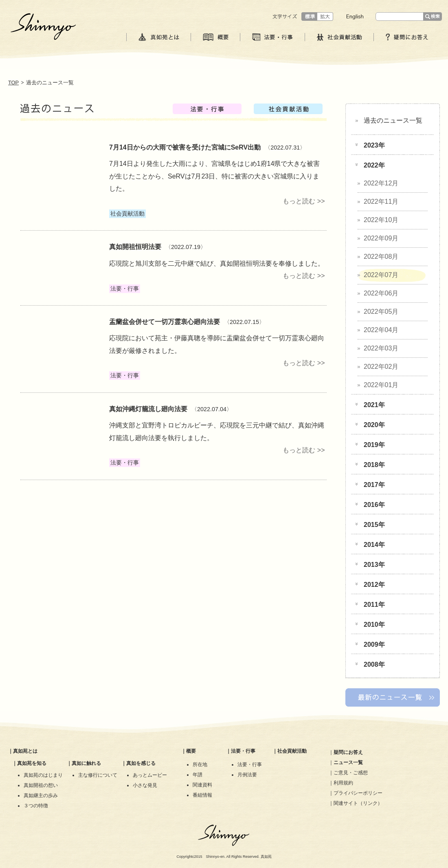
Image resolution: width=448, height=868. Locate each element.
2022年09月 (381, 238)
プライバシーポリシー (358, 793)
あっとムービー (150, 775)
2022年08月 (381, 257)
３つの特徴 (36, 806)
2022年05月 (381, 312)
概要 (191, 751)
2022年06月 (381, 293)
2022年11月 (381, 202)
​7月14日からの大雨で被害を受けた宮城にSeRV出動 (185, 147)
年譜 (198, 775)
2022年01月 (381, 385)
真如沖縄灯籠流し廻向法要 (148, 409)
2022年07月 (381, 275)
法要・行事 (243, 751)
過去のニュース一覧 (393, 120)
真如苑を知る (32, 763)
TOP (13, 83)
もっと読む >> (304, 201)
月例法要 (247, 775)
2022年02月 (381, 367)
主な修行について (98, 775)
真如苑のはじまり (43, 775)
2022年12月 (381, 183)
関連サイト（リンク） (358, 803)
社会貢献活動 (292, 751)
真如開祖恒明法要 (135, 247)
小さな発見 (145, 785)
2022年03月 (381, 348)
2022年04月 (381, 330)
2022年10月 (381, 220)
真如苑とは (25, 751)
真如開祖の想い (41, 785)
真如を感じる (141, 763)
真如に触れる (86, 763)
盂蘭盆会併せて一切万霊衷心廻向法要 (165, 322)
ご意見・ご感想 (351, 773)
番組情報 (202, 795)
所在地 (200, 764)
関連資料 (202, 785)
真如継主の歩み (41, 795)
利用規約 (343, 783)
